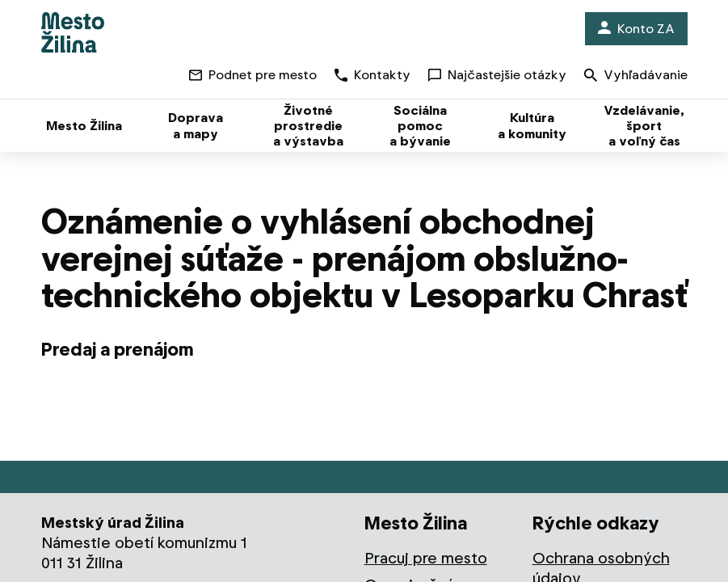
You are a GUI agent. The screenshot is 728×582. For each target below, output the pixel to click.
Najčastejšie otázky (497, 75)
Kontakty (372, 75)
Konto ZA (636, 29)
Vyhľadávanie (636, 76)
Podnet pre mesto (253, 75)
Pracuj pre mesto (426, 558)
